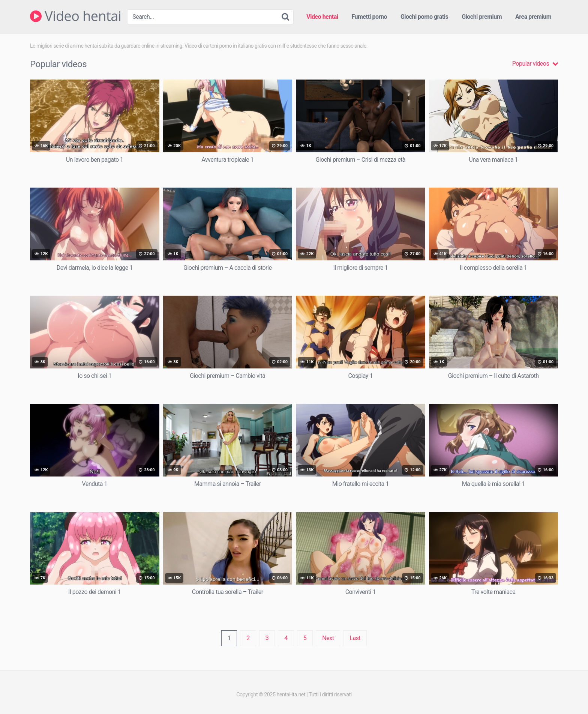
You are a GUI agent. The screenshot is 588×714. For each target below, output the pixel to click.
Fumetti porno (369, 17)
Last (355, 638)
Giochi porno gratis (424, 17)
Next (328, 638)
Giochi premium (482, 17)
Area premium (533, 17)
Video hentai (76, 16)
